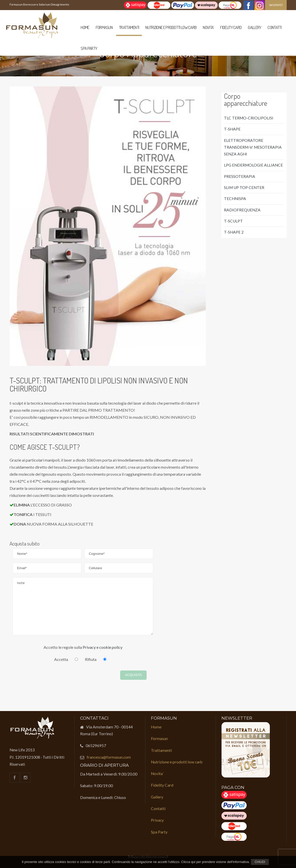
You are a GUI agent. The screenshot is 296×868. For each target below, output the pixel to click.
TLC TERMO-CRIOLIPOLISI (249, 118)
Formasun (104, 27)
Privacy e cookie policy (103, 647)
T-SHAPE (232, 129)
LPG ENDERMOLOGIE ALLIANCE (253, 165)
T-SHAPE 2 (234, 232)
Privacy (157, 820)
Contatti (274, 27)
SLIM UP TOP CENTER (244, 187)
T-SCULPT (233, 221)
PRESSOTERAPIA (240, 176)
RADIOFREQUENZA (242, 210)
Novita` (208, 27)
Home (85, 27)
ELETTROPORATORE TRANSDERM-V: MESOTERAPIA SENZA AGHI (253, 147)
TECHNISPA (235, 199)
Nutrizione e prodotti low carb (171, 27)
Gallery (255, 27)
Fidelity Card (231, 27)
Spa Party (89, 48)
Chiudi (260, 862)
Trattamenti (129, 27)
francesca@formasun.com (109, 757)
